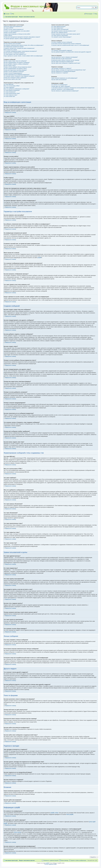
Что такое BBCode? (9, 84)
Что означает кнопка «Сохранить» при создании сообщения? (19, 76)
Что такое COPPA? (9, 28)
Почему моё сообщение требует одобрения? (15, 78)
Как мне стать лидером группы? (59, 32)
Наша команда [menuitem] (65, 860)
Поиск (93, 7)
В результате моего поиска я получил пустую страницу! (65, 60)
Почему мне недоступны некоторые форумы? (15, 70)
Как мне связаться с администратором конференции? (65, 91)
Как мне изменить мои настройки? (12, 44)
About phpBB (70, 814)
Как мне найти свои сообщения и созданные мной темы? (66, 63)
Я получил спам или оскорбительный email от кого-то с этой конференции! (70, 45)
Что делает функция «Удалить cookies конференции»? (18, 39)
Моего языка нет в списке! (10, 50)
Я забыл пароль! (8, 35)
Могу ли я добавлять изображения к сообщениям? (16, 89)
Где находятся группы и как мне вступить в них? (64, 31)
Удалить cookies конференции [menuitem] (78, 860)
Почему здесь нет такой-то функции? (61, 86)
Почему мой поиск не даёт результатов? (62, 59)
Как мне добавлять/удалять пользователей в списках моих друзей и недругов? (71, 52)
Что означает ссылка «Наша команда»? (61, 37)
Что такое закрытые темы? (11, 95)
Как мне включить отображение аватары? (14, 53)
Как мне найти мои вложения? (59, 80)
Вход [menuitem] (96, 14)
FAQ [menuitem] (13, 14)
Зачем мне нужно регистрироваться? (13, 26)
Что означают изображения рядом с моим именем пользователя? (20, 51)
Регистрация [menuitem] (89, 14)
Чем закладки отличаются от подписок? (61, 68)
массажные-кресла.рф (11, 17)
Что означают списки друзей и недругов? (62, 50)
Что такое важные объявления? (12, 90)
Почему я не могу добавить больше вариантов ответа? (18, 67)
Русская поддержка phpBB (50, 864)
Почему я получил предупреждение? (13, 73)
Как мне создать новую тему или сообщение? (15, 61)
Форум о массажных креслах (27, 17)
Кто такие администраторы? (58, 26)
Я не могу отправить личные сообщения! (62, 42)
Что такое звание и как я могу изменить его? (15, 54)
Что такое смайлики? (9, 87)
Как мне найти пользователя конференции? (62, 62)
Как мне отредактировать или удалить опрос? (15, 69)
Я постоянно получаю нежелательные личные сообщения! (66, 44)
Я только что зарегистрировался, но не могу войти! (17, 31)
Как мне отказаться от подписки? (60, 73)
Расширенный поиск (96, 7)
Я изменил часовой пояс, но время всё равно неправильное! (19, 48)
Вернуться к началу (11, 112)
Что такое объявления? (10, 92)
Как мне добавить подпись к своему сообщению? (16, 64)
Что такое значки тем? (9, 96)
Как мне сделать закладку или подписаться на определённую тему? (69, 70)
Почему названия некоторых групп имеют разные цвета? (66, 34)
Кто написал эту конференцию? (59, 85)
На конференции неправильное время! (14, 47)
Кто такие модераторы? (57, 28)
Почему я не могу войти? (10, 32)
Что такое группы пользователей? (60, 29)
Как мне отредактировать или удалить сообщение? (17, 63)
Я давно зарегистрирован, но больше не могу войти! (17, 34)
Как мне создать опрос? (10, 66)
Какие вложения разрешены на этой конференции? (64, 78)
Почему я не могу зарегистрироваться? (14, 29)
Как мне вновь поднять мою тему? (12, 79)
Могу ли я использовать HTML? (12, 86)
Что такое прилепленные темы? (12, 93)
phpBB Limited (54, 813)
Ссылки (7, 14)
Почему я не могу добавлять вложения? (14, 72)
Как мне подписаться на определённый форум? (63, 71)
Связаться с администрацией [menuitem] (51, 860)
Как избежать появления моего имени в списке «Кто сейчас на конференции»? (24, 45)
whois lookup (17, 832)
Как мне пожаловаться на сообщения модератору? (17, 75)
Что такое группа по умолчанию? (60, 35)
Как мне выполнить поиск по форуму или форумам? (65, 57)
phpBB (39, 258)
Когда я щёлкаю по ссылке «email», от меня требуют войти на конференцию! (23, 56)
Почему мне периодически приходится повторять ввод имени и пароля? (22, 37)
